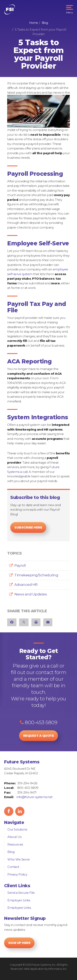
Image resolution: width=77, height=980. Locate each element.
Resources (15, 844)
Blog (45, 23)
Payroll (20, 565)
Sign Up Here (19, 943)
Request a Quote (39, 736)
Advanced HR (26, 585)
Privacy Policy (17, 874)
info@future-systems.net (34, 797)
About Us (14, 837)
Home (34, 23)
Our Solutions (17, 829)
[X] (24, 622)
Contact (13, 867)
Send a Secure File (21, 893)
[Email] (48, 622)
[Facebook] (12, 622)
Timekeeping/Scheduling (36, 575)
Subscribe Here (28, 527)
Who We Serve (18, 859)
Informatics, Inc (57, 969)
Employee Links (19, 908)
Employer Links (19, 900)
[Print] (36, 622)
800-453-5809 (38, 722)
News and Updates (31, 594)
